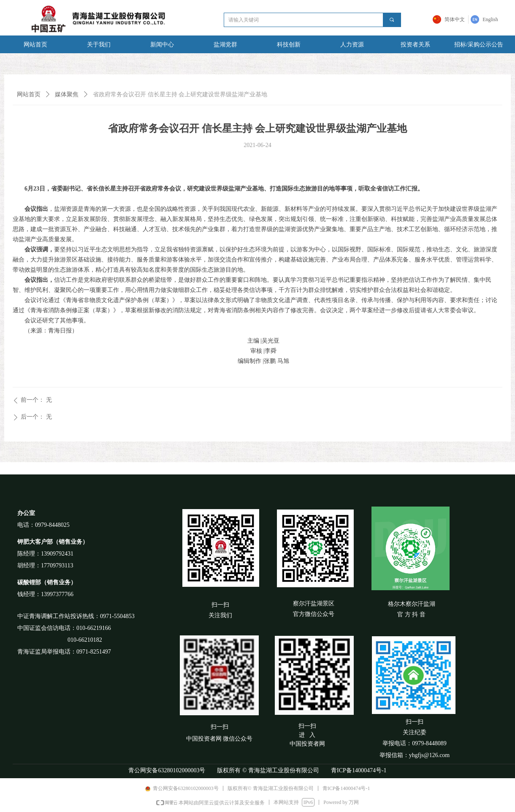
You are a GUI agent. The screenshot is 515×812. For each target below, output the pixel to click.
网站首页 (29, 94)
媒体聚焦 (67, 94)
